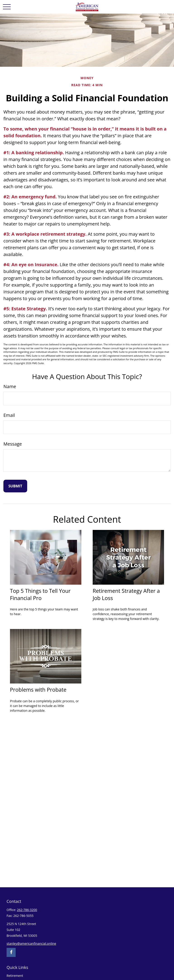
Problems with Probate (38, 690)
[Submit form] (15, 486)
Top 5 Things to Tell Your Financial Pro (40, 594)
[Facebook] (11, 952)
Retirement (15, 976)
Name (10, 386)
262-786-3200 (27, 910)
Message (13, 444)
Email (9, 415)
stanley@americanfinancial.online (31, 943)
